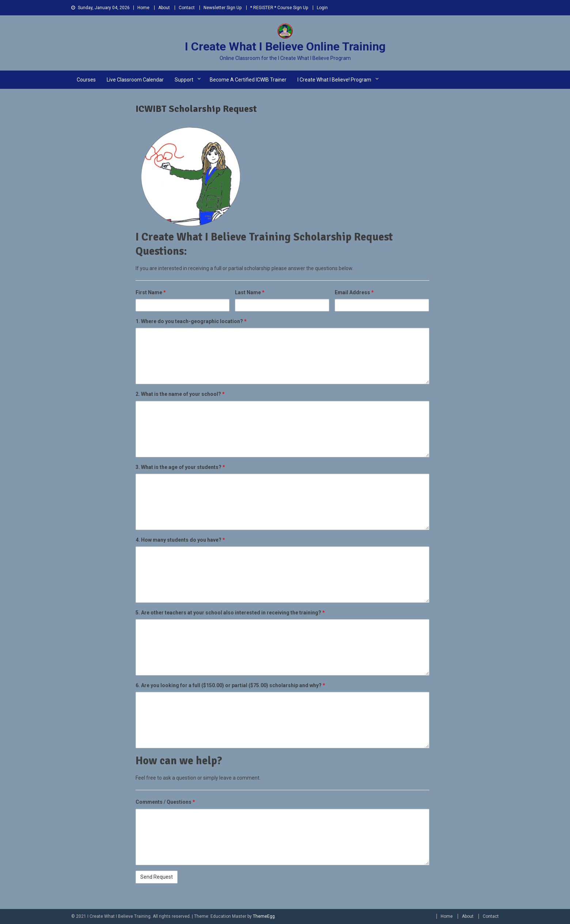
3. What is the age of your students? (180, 467)
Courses (86, 80)
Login (322, 8)
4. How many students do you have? (180, 540)
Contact (187, 8)
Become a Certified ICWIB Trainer (248, 80)
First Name (151, 292)
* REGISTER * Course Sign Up (279, 8)
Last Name (250, 292)
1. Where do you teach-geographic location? (191, 321)
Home (143, 8)
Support (184, 80)
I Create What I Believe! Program (334, 80)
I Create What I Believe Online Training (285, 46)
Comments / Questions (165, 802)
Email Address (354, 292)
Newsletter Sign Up (223, 8)
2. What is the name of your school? (180, 394)
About (164, 8)
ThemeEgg (264, 916)
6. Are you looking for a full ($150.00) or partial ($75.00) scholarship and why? (230, 685)
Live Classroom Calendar (135, 80)
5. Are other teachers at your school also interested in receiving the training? (230, 613)
